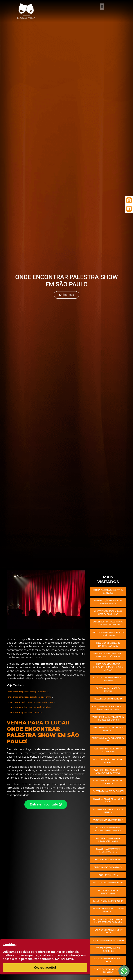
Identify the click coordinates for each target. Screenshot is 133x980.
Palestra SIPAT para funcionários (108, 892)
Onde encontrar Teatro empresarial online (108, 644)
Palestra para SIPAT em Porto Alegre (108, 800)
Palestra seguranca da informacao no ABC (108, 840)
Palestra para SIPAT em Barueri (108, 791)
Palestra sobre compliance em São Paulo (108, 910)
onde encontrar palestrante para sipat (25, 712)
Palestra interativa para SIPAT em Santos (108, 761)
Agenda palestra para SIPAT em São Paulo (108, 592)
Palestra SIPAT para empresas (108, 883)
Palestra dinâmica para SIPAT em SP (108, 740)
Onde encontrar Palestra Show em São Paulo (108, 634)
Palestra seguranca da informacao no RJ (108, 850)
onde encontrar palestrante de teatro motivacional (31, 702)
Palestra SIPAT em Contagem (108, 867)
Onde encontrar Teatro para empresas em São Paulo (108, 655)
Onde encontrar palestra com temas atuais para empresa (108, 623)
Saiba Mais (67, 295)
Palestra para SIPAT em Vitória (108, 820)
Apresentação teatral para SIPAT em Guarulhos (108, 613)
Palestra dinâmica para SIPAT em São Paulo (108, 729)
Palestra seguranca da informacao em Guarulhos (108, 829)
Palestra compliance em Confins (108, 690)
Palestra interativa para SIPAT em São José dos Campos (108, 771)
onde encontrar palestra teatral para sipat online (30, 697)
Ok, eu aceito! (45, 968)
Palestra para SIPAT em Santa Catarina (108, 811)
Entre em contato (46, 804)
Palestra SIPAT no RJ (108, 875)
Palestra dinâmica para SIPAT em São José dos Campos (108, 719)
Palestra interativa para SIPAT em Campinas (108, 750)
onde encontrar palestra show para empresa (28, 692)
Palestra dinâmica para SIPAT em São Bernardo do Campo (108, 708)
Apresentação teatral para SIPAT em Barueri (108, 602)
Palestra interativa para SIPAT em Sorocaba (108, 782)
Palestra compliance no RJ (108, 699)
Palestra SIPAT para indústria (108, 901)
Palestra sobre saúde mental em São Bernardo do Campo (108, 921)
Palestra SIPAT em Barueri (108, 860)
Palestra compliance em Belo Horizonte (108, 679)
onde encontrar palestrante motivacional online (29, 707)
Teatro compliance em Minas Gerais (108, 931)
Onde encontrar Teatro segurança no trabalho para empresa (108, 667)
